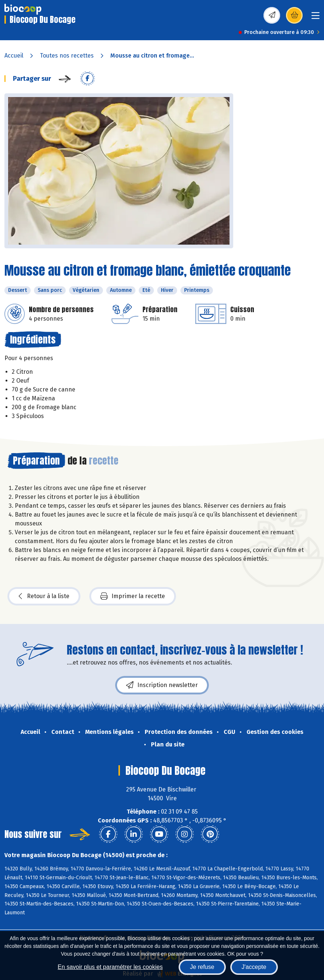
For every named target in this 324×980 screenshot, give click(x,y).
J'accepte (254, 967)
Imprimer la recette (133, 596)
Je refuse (202, 967)
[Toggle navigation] (316, 18)
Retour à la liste (44, 596)
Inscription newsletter (162, 685)
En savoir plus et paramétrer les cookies (110, 967)
